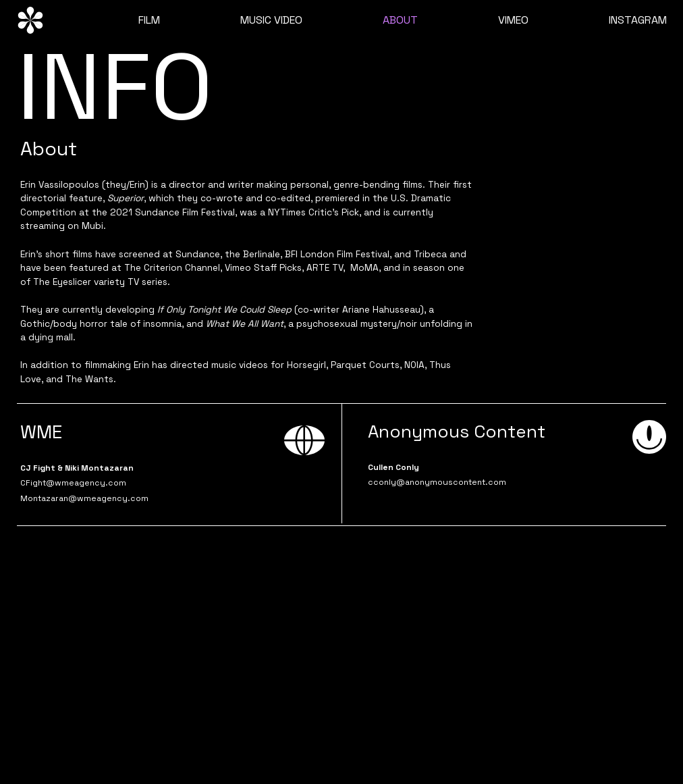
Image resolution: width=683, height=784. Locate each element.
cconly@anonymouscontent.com (437, 482)
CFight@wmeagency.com (73, 483)
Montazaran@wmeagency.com (84, 498)
